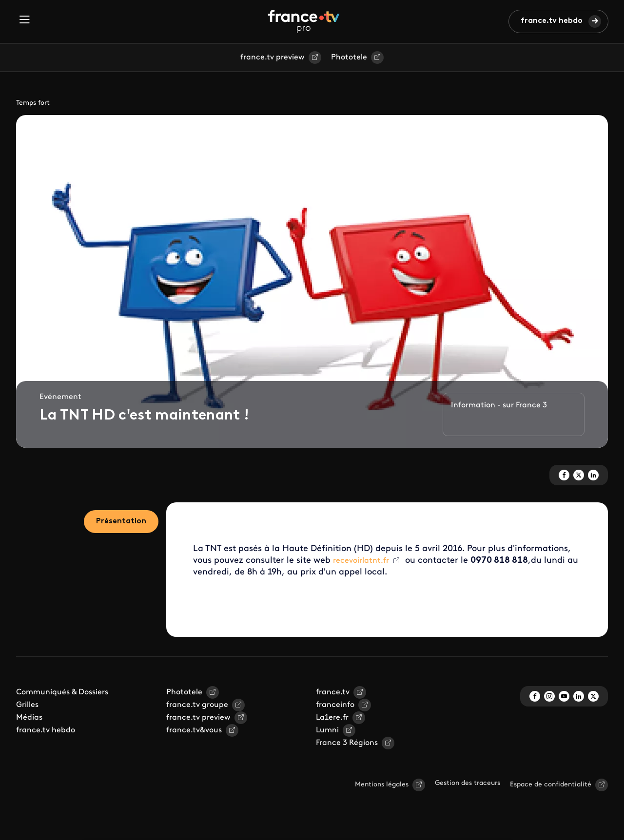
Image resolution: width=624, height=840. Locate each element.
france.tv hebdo (552, 21)
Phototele (349, 57)
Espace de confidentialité (551, 785)
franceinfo (335, 705)
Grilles (27, 705)
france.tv (333, 692)
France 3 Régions (347, 743)
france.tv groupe (197, 705)
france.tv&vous (194, 730)
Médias (29, 718)
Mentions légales (382, 785)
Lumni (327, 730)
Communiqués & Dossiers (62, 692)
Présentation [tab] (121, 521)
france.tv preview (273, 57)
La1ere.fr (332, 718)
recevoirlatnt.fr (361, 561)
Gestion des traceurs (468, 783)
